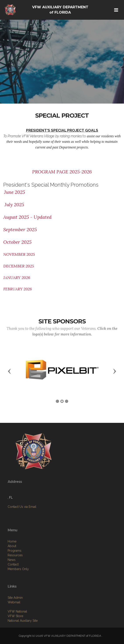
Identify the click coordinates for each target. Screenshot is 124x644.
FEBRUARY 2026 (17, 289)
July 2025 (14, 205)
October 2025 (17, 242)
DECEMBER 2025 (19, 266)
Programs (15, 575)
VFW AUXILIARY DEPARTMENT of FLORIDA (60, 10)
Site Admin (15, 617)
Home (12, 565)
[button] (9, 371)
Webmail (14, 622)
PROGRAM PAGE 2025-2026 (62, 172)
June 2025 (15, 192)
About (12, 570)
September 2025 (20, 230)
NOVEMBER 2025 (19, 254)
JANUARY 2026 (17, 278)
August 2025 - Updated (27, 217)
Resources (15, 579)
